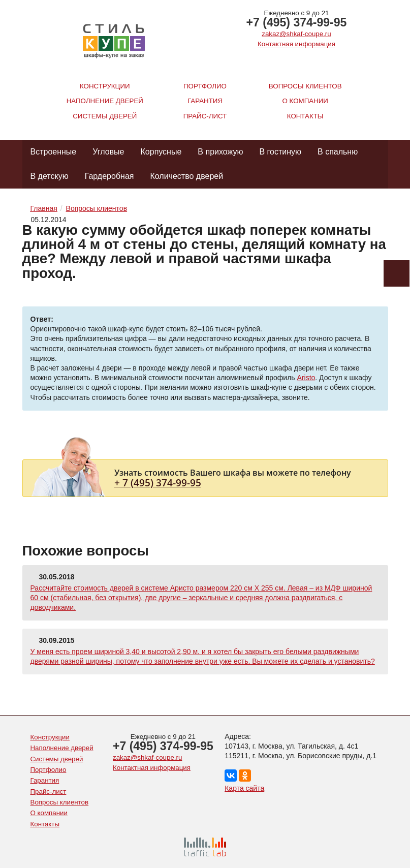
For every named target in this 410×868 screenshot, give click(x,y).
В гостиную (280, 152)
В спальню (338, 152)
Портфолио (205, 86)
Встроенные (54, 152)
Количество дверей (186, 176)
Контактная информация (296, 44)
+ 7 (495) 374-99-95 (158, 483)
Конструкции (105, 86)
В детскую (50, 176)
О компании (305, 101)
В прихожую (220, 152)
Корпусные (161, 152)
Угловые (108, 152)
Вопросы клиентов (305, 86)
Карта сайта (244, 788)
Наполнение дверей (105, 101)
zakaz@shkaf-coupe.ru (296, 34)
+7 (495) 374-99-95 (297, 22)
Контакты (305, 116)
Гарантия (205, 101)
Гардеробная (109, 176)
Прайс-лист (205, 116)
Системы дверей (105, 116)
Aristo (306, 378)
